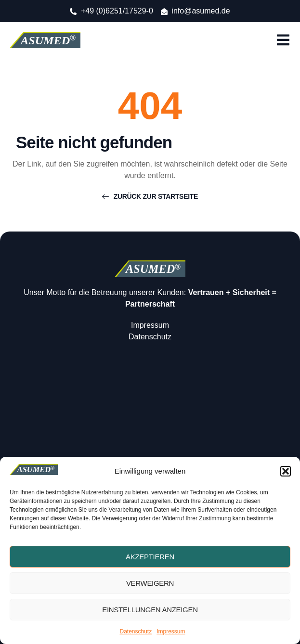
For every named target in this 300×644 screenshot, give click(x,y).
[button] (286, 471)
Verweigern (150, 583)
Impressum (171, 631)
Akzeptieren (150, 557)
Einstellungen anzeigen (150, 610)
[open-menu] (283, 41)
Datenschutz (136, 631)
